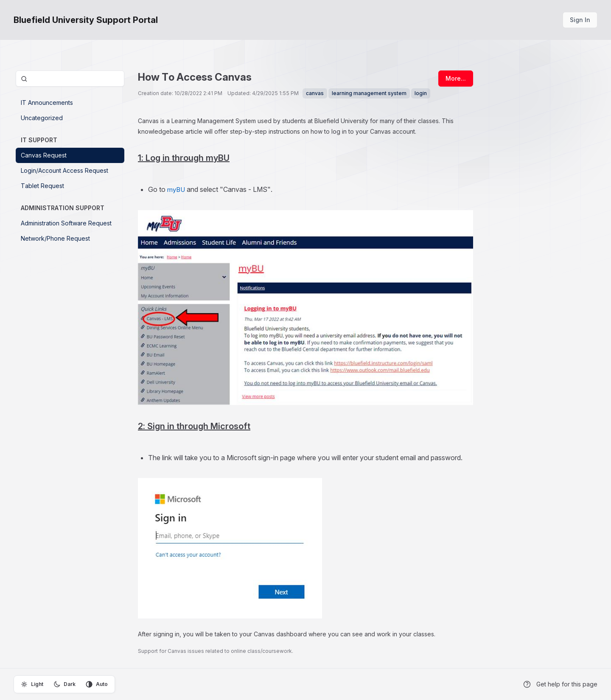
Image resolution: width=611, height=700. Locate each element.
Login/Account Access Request (64, 170)
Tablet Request (42, 186)
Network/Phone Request (55, 238)
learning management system (369, 93)
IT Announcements (47, 103)
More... (456, 78)
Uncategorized (42, 118)
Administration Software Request (66, 223)
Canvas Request (44, 155)
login (421, 93)
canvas (315, 93)
